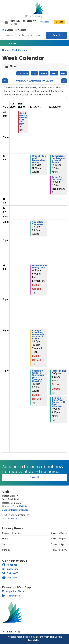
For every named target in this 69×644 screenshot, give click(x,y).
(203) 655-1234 (19, 507)
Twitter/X (10, 574)
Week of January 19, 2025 (34, 81)
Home (5, 50)
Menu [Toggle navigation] (11, 43)
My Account (45, 22)
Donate (59, 22)
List (34, 73)
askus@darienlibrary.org (15, 510)
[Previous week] (5, 81)
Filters (14, 67)
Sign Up (35, 478)
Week (54, 73)
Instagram (10, 569)
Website (22, 30)
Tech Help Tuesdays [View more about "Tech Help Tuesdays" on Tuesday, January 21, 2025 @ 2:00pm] (38, 223)
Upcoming (23, 73)
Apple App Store (13, 592)
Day (63, 73)
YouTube (9, 578)
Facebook (10, 565)
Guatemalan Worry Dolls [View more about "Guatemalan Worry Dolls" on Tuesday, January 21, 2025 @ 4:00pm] (39, 267)
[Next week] (64, 81)
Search (57, 35)
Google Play (11, 596)
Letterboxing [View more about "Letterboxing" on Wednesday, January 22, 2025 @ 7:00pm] (59, 371)
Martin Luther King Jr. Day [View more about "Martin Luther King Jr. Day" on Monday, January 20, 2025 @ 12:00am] (23, 120)
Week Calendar (20, 50)
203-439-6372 (10, 519)
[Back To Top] (34, 632)
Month (44, 73)
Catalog (9, 30)
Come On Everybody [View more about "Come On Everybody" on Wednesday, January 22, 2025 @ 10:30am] (58, 178)
